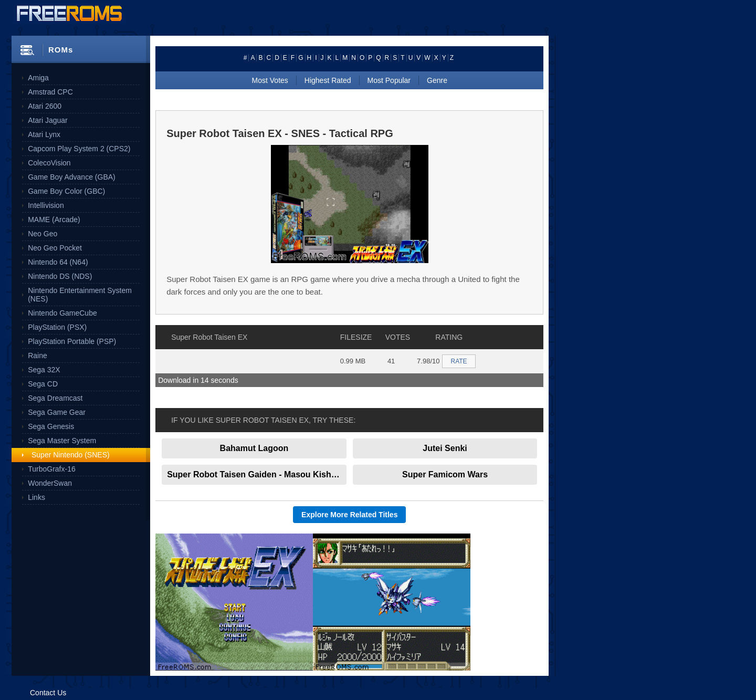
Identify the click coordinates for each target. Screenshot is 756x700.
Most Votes (270, 80)
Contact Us (48, 693)
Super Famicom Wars (445, 474)
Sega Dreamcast (55, 398)
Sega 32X (44, 370)
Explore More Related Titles (349, 515)
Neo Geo (43, 234)
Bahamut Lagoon (254, 448)
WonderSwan (50, 483)
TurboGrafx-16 (52, 469)
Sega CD (43, 384)
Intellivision (46, 205)
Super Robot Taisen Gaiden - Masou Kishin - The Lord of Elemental (257, 474)
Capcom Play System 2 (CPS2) (79, 149)
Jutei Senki (445, 448)
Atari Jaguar (48, 120)
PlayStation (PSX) (57, 327)
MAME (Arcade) (54, 220)
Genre (437, 80)
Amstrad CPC (50, 92)
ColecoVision (49, 163)
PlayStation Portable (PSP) (72, 341)
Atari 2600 (45, 106)
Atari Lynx (44, 134)
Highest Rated (328, 80)
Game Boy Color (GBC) (66, 191)
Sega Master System (62, 441)
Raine (38, 356)
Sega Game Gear (57, 412)
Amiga (38, 78)
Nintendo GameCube (62, 313)
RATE (459, 361)
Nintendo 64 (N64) (58, 262)
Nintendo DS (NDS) (60, 276)
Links (36, 497)
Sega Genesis (51, 426)
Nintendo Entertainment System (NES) (80, 295)
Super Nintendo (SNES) (71, 455)
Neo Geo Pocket (55, 248)
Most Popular (389, 80)
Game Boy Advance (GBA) (72, 177)
